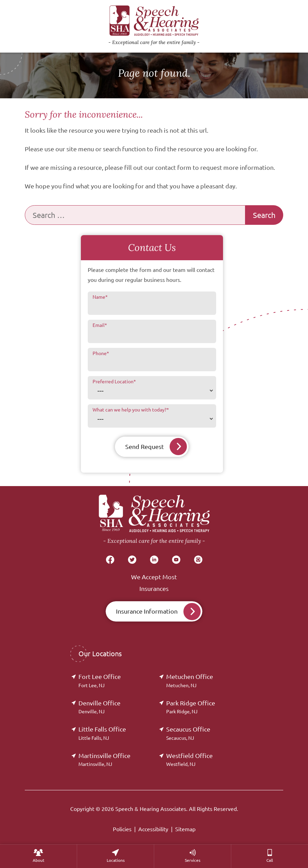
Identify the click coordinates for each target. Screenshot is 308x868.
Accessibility (153, 829)
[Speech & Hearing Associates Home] (154, 520)
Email (100, 325)
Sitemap (185, 829)
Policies (122, 829)
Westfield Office (189, 760)
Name (100, 297)
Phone (101, 353)
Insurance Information (147, 611)
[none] (38, 856)
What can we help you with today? (131, 410)
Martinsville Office (104, 760)
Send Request (145, 447)
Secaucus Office (188, 733)
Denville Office (99, 707)
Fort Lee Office (100, 680)
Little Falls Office (102, 733)
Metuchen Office (190, 680)
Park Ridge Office (191, 707)
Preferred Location (114, 382)
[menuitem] (38, 856)
